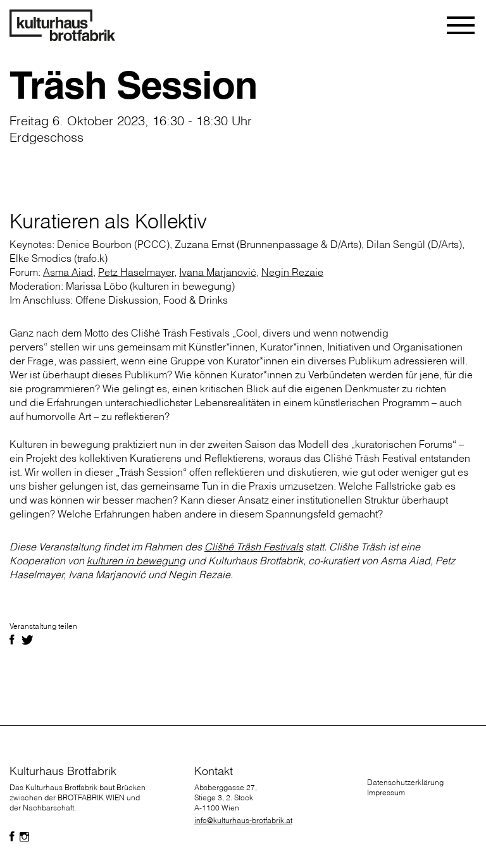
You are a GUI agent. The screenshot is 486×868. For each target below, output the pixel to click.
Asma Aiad (68, 272)
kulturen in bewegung (136, 561)
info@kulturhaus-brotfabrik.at (243, 820)
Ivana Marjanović (218, 272)
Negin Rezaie (292, 272)
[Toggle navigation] (462, 25)
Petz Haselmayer (136, 272)
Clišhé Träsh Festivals (254, 547)
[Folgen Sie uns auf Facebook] (12, 837)
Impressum (386, 792)
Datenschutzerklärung (405, 782)
